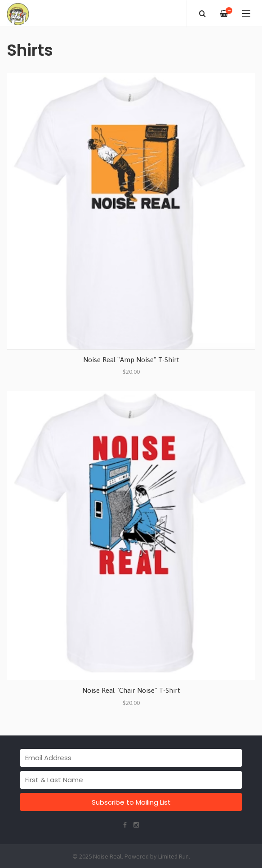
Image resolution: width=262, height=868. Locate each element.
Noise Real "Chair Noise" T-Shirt (131, 690)
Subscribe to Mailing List (131, 802)
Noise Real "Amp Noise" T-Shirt (131, 360)
